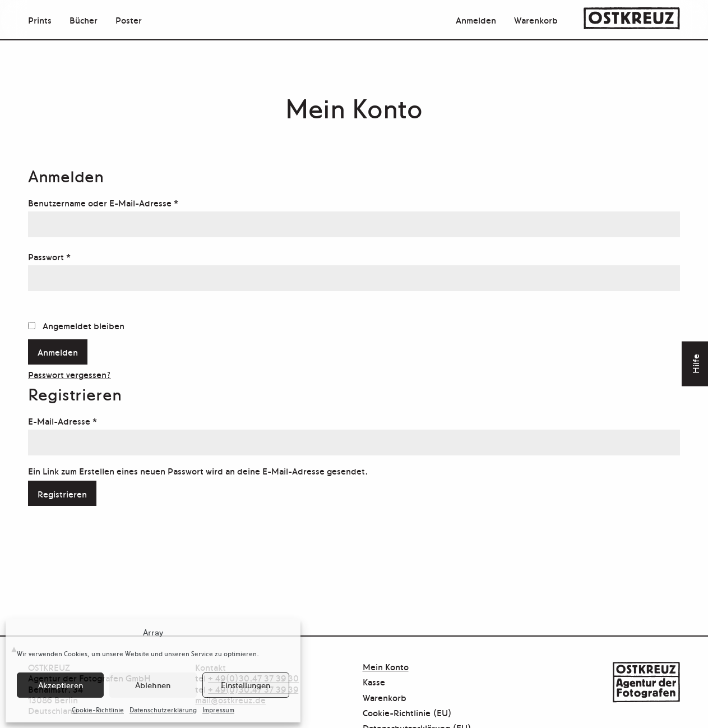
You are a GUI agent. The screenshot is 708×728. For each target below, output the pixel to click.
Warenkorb (536, 20)
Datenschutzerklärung (163, 709)
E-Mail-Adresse (86, 419)
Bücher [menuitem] (84, 20)
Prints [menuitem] (40, 20)
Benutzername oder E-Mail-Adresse (127, 201)
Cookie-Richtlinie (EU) (407, 713)
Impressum (218, 709)
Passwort (73, 255)
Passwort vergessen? (70, 374)
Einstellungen (246, 685)
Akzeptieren (61, 685)
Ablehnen (153, 685)
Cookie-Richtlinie (98, 709)
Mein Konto (386, 667)
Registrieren (62, 494)
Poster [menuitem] (129, 20)
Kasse (374, 682)
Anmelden (476, 20)
